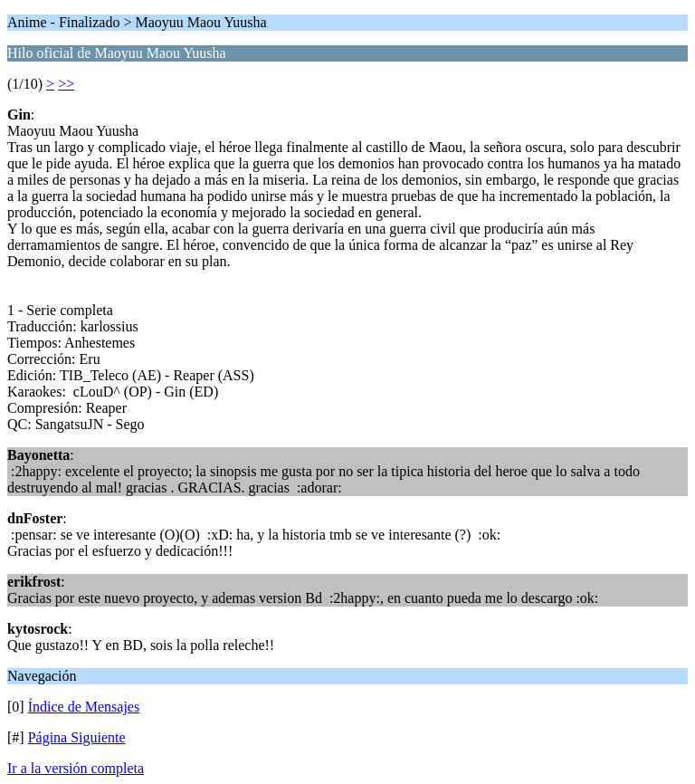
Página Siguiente (77, 737)
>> (66, 84)
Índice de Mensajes (84, 707)
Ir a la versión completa (76, 768)
